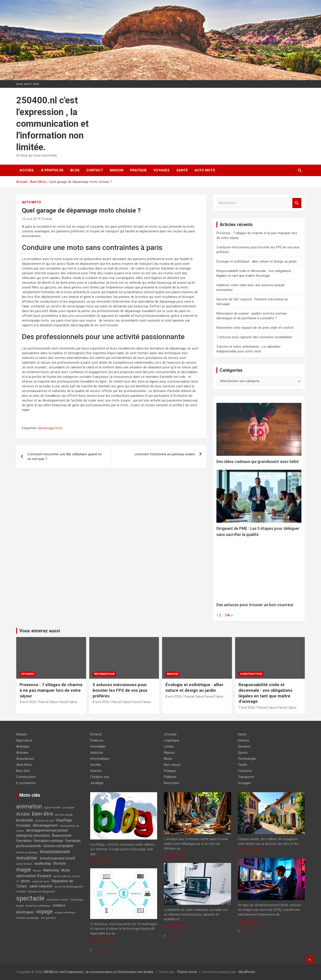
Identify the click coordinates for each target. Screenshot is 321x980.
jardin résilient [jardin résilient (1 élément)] (24, 864)
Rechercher (297, 203)
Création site (100, 777)
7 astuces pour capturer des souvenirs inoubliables (254, 337)
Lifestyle (170, 734)
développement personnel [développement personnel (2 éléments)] (47, 830)
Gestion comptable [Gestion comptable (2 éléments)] (58, 846)
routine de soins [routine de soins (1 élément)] (41, 881)
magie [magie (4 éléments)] (24, 870)
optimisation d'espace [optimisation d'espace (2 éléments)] (34, 876)
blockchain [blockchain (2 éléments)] (25, 820)
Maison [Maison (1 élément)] (37, 871)
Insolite (96, 765)
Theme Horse (187, 972)
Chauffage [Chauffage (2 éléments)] (64, 820)
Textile (243, 765)
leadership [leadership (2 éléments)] (43, 863)
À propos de (52, 170)
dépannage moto (50, 428)
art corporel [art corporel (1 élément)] (69, 808)
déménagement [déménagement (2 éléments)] (45, 825)
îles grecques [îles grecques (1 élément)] (48, 918)
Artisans (22, 753)
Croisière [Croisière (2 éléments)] (23, 825)
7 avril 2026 (247, 708)
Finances (97, 740)
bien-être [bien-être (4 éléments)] (42, 814)
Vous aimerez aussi (40, 631)
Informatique (104, 674)
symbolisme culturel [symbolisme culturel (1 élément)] (57, 900)
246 (227, 615)
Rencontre (172, 783)
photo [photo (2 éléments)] (25, 881)
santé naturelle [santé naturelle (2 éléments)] (41, 886)
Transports (246, 777)
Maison (117, 170)
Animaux (23, 746)
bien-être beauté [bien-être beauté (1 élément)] (64, 815)
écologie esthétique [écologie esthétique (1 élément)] (65, 913)
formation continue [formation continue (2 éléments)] (48, 841)
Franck (47, 219)
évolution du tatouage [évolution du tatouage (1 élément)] (28, 918)
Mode (168, 759)
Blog (75, 170)
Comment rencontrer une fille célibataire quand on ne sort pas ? (65, 457)
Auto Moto (205, 170)
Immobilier (98, 746)
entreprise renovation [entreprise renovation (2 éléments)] (33, 836)
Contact (95, 170)
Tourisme (245, 771)
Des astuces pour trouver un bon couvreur (255, 605)
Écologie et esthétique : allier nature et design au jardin (257, 261)
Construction (251, 674)
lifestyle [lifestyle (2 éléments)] (60, 863)
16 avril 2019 (31, 219)
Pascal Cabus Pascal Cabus (58, 702)
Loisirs (169, 746)
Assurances (25, 759)
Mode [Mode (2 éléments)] (65, 870)
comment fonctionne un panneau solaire (165, 454)
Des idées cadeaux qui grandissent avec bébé (258, 462)
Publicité (170, 777)
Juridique (97, 783)
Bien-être (23, 771)
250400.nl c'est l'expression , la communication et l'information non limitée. (52, 124)
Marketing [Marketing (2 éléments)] (51, 870)
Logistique (172, 740)
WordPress (247, 972)
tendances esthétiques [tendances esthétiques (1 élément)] (38, 906)
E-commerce (26, 783)
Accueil (27, 170)
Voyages (162, 170)
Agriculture (24, 740)
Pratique (138, 170)
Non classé (172, 765)
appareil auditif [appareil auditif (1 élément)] (52, 808)
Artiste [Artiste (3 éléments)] (23, 814)
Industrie (97, 753)
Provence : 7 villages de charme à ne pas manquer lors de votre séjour (51, 690)
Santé (182, 170)
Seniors (243, 740)
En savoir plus (102, 861)
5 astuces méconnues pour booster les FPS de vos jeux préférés (120, 690)
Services (244, 746)
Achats (22, 734)
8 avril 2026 (28, 702)
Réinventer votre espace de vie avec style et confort (255, 328)
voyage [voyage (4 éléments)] (44, 912)
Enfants (96, 734)
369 (101, 950)
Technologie (247, 759)
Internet (96, 771)
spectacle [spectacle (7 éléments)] (30, 898)
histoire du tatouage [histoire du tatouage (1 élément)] (27, 852)
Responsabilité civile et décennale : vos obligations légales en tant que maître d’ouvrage (265, 693)
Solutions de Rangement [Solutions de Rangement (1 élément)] (42, 892)
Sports (243, 753)
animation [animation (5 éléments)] (29, 806)
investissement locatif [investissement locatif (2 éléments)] (57, 858)
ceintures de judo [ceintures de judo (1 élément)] (44, 821)
